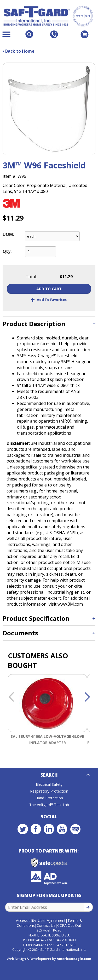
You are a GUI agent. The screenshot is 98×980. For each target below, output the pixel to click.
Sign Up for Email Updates (49, 895)
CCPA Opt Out (69, 925)
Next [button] (87, 697)
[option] (47, 714)
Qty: (7, 251)
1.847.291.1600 (64, 940)
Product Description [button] (34, 324)
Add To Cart (49, 289)
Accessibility (26, 920)
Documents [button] (20, 633)
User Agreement (52, 920)
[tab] (49, 324)
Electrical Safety (49, 784)
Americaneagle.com (74, 959)
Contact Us (46, 925)
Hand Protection (49, 798)
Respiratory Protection (49, 791)
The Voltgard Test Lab (49, 805)
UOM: (8, 234)
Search (49, 775)
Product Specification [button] (36, 618)
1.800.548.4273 (37, 940)
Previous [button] (11, 697)
